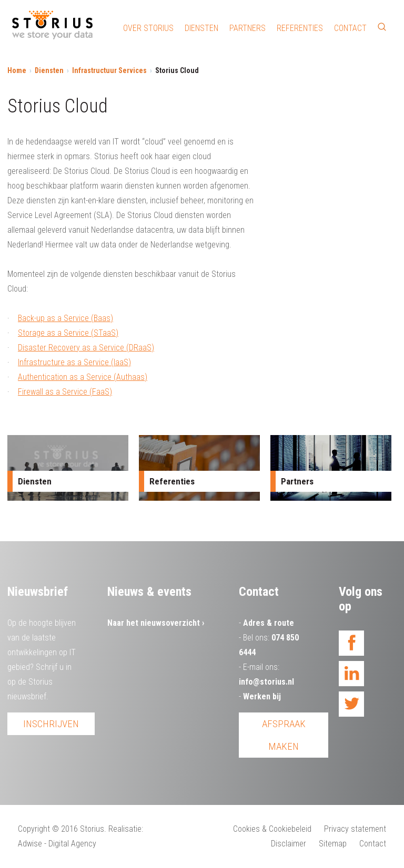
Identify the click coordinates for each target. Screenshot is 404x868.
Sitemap (333, 844)
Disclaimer (289, 844)
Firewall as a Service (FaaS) (65, 392)
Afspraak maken (284, 735)
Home (17, 70)
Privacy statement (355, 829)
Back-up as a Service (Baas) (65, 318)
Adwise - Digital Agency (57, 844)
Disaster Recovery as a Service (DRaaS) (86, 348)
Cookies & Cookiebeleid (272, 829)
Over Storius (148, 28)
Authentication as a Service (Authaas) (83, 377)
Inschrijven (51, 724)
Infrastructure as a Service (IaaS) (74, 362)
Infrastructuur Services (109, 70)
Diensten (201, 28)
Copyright (34, 829)
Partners (248, 28)
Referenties (300, 28)
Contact (350, 28)
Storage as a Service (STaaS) (68, 333)
